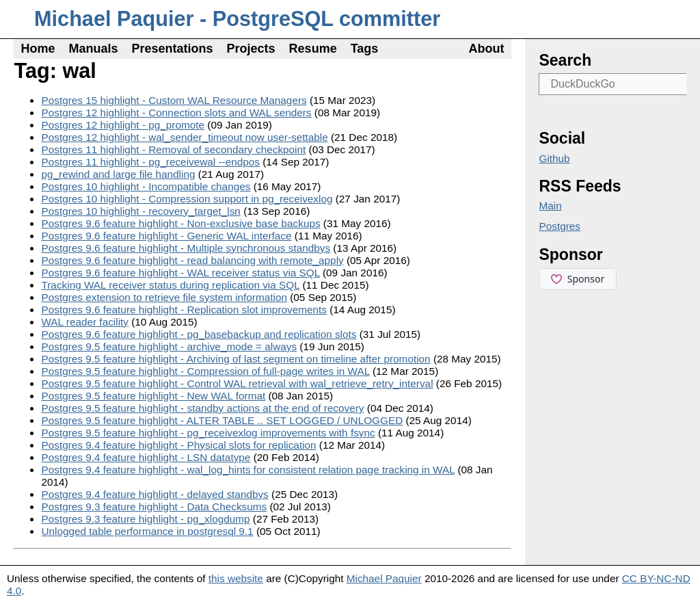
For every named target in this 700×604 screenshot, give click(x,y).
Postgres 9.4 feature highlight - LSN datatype (146, 457)
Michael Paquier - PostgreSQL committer (237, 19)
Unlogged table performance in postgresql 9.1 (147, 531)
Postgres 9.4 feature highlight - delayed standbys (154, 494)
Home (38, 49)
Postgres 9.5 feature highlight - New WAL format (153, 396)
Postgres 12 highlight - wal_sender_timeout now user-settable (184, 137)
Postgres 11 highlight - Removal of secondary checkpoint (173, 149)
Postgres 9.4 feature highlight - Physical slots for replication (178, 445)
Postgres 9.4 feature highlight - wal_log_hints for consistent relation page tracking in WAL (248, 470)
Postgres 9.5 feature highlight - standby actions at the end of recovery (202, 408)
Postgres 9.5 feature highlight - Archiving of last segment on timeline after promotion (235, 359)
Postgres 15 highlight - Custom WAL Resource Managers (174, 100)
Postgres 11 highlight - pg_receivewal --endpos (150, 162)
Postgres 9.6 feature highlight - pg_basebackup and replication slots (199, 334)
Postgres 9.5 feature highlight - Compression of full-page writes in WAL (205, 371)
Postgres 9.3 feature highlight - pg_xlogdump (145, 519)
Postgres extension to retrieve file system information (164, 297)
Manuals (93, 49)
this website (236, 578)
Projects (251, 49)
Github (554, 158)
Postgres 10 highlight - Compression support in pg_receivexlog (187, 199)
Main (550, 206)
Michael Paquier (384, 578)
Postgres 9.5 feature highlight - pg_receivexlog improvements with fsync (208, 433)
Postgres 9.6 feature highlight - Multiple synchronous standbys (186, 248)
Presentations (173, 49)
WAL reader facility (85, 322)
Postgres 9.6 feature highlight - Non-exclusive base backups (180, 223)
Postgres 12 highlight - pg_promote (123, 125)
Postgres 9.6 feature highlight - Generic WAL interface (166, 236)
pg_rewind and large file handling (118, 174)
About (487, 49)
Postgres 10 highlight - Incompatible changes (146, 186)
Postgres (560, 226)
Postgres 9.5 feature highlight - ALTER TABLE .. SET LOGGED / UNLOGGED (222, 420)
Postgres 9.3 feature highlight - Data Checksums (154, 507)
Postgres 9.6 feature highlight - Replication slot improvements (184, 310)
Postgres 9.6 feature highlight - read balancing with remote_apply (192, 260)
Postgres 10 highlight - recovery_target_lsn (140, 211)
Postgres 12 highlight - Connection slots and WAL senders (176, 113)
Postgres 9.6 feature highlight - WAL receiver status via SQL (180, 273)
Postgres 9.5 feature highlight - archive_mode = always (169, 346)
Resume (313, 49)
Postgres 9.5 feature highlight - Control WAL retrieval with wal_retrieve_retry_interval (237, 383)
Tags (365, 49)
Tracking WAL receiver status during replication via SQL (170, 285)
